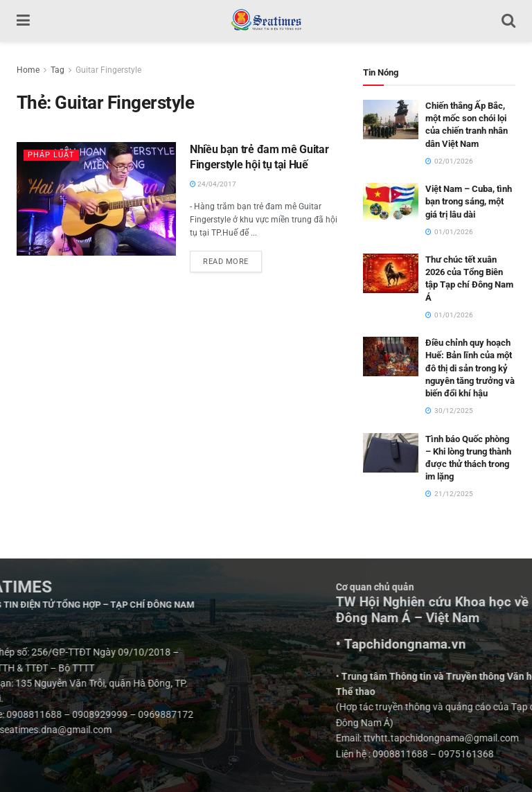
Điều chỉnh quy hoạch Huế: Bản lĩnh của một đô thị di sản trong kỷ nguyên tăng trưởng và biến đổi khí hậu (470, 368)
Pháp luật (51, 155)
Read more (232, 258)
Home (28, 70)
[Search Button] (508, 21)
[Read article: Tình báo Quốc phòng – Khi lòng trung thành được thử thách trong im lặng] (391, 453)
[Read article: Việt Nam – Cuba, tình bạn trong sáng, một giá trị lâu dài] (391, 203)
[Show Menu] (23, 21)
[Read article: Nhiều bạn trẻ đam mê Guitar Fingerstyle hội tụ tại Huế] (96, 199)
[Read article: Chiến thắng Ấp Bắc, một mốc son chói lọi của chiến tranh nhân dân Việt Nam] (391, 120)
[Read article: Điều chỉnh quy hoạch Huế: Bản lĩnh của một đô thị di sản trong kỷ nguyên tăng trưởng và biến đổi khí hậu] (391, 357)
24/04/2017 (213, 184)
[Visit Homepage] (266, 21)
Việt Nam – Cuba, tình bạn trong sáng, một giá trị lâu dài (469, 201)
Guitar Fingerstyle (108, 70)
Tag (57, 70)
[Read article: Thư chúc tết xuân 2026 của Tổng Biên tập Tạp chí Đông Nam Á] (391, 273)
